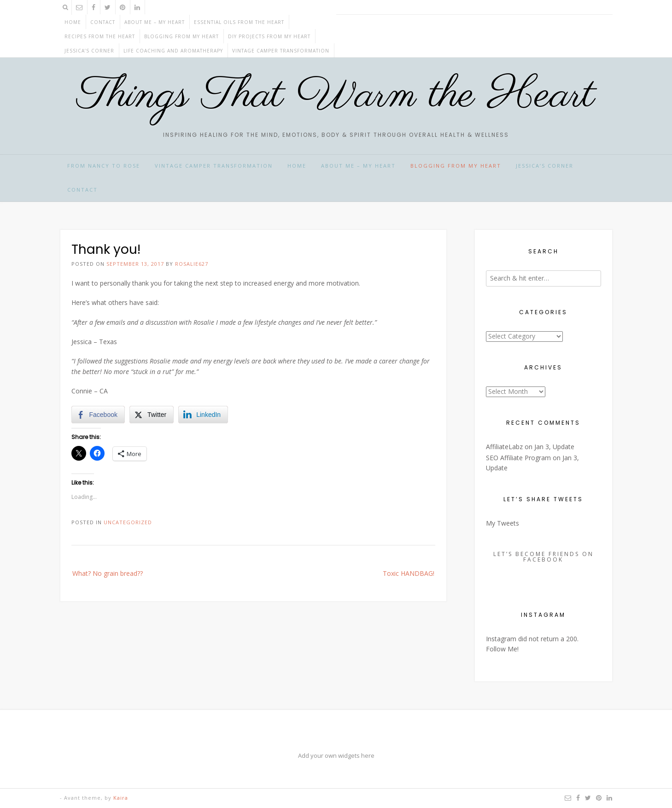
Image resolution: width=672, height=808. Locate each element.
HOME (297, 166)
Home (73, 22)
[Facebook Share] (98, 415)
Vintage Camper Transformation (281, 51)
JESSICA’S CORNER (89, 51)
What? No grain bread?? (108, 573)
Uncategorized (128, 522)
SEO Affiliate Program (518, 458)
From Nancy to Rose (104, 166)
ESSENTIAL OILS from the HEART (239, 22)
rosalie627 (192, 264)
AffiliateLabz (504, 447)
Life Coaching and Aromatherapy (173, 51)
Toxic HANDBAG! (409, 573)
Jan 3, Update (554, 447)
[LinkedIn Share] (203, 415)
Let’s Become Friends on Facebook (543, 557)
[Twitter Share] (152, 415)
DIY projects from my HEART (269, 36)
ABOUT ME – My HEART (155, 22)
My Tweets (503, 523)
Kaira (121, 798)
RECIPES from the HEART (100, 36)
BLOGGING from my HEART (181, 36)
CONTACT (103, 22)
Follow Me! (502, 649)
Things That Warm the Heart (336, 96)
